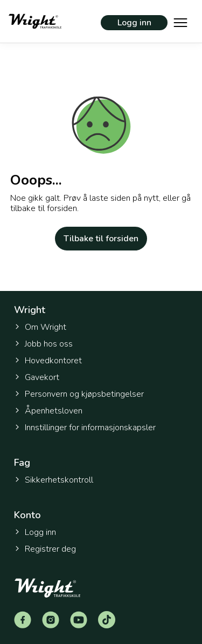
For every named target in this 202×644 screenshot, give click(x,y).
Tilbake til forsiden (101, 239)
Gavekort (37, 377)
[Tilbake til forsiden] (35, 21)
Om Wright (40, 327)
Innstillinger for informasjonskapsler (85, 428)
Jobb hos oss (43, 344)
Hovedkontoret (48, 361)
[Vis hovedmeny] (180, 22)
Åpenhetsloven (48, 411)
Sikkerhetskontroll (54, 480)
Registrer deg (45, 549)
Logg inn (134, 23)
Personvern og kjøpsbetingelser (79, 394)
